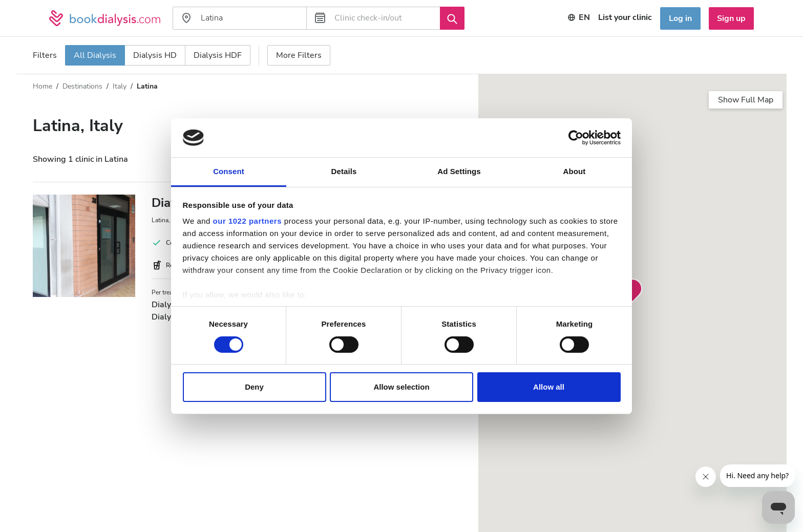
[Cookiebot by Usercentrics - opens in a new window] (576, 138)
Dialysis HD (155, 55)
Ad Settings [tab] (459, 171)
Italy (120, 86)
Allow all (549, 387)
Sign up (731, 18)
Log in (680, 18)
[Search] (452, 18)
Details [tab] (344, 171)
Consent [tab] (229, 171)
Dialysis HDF (218, 55)
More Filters (299, 55)
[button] (632, 291)
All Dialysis (95, 55)
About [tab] (575, 171)
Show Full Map (746, 100)
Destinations (82, 86)
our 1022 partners (247, 221)
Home (43, 86)
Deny (254, 387)
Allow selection (401, 387)
